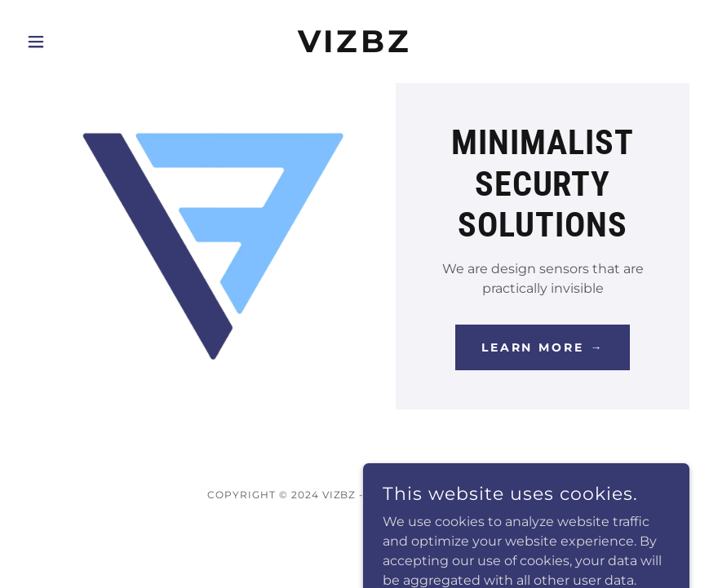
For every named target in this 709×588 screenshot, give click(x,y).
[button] (70, 42)
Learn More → (543, 347)
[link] (354, 48)
